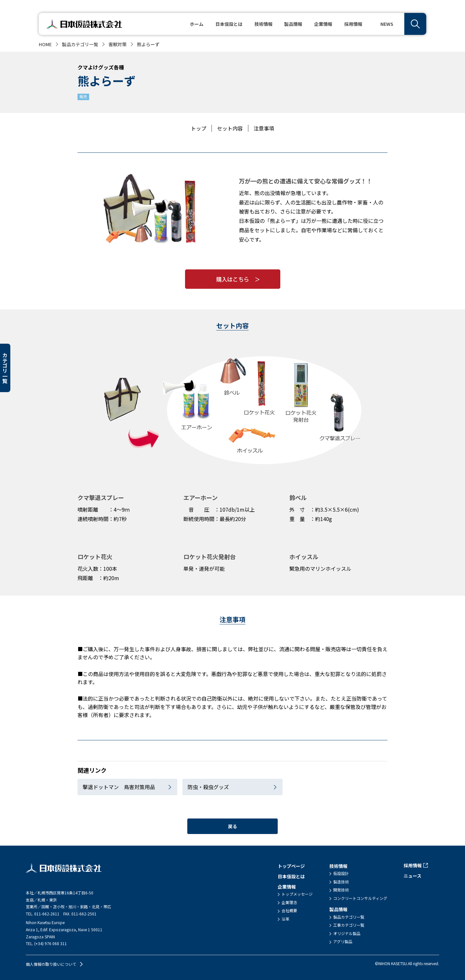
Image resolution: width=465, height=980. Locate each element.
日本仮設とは (229, 24)
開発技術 (341, 890)
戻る (232, 826)
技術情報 (338, 866)
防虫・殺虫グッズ (208, 787)
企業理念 (289, 902)
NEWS (387, 24)
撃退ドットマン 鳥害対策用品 (119, 787)
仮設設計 (341, 873)
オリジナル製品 (347, 933)
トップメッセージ (297, 894)
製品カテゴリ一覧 (80, 44)
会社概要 (289, 911)
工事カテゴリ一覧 (349, 925)
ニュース (413, 876)
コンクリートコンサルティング (360, 898)
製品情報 (338, 909)
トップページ (291, 866)
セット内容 (230, 128)
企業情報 (287, 887)
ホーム (197, 24)
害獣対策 (118, 44)
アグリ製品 (343, 942)
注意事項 (264, 128)
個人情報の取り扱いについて (51, 964)
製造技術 (341, 882)
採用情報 (353, 24)
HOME (45, 44)
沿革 (285, 919)
